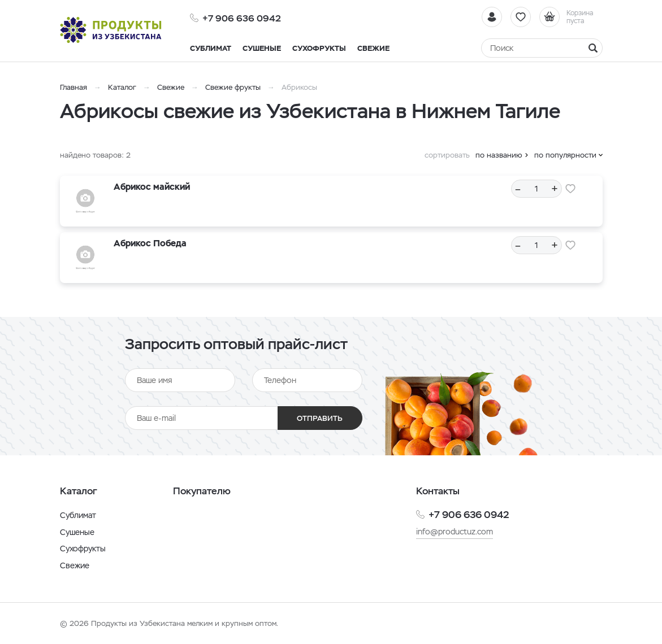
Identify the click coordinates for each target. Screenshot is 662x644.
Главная (73, 87)
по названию (499, 155)
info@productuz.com (455, 532)
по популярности (565, 155)
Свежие (171, 87)
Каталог (122, 87)
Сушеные (77, 532)
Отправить (320, 418)
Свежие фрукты (233, 87)
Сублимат (78, 515)
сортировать (447, 155)
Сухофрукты (83, 549)
